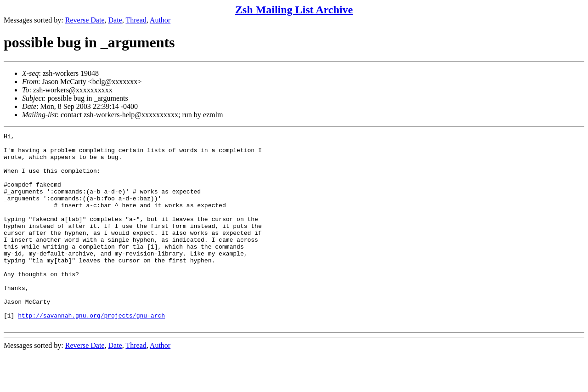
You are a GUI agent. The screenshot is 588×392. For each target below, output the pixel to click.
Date (115, 20)
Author (160, 20)
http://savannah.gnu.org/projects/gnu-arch (91, 352)
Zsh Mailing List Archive (294, 10)
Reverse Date (85, 20)
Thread (136, 20)
